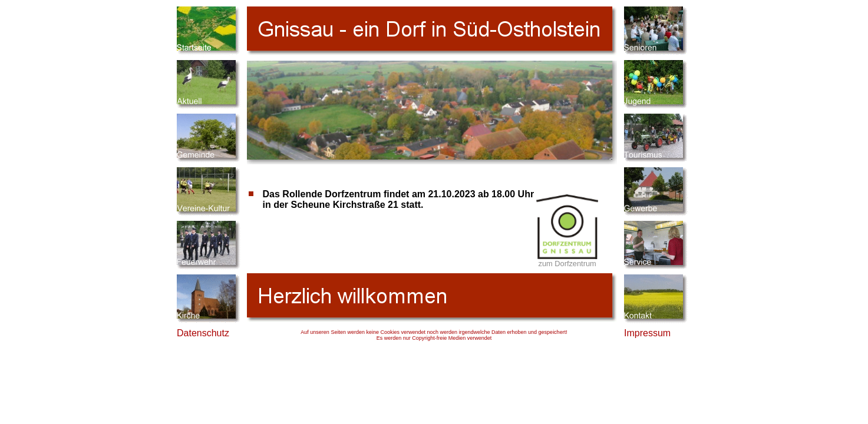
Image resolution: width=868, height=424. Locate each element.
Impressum (647, 333)
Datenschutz (203, 333)
